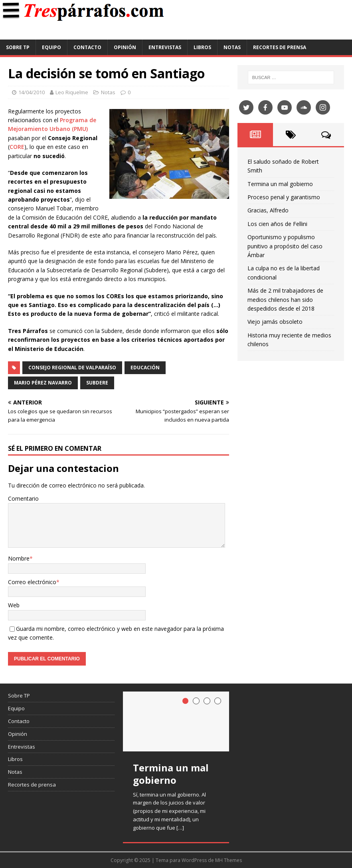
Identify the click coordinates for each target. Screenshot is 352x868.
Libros (202, 47)
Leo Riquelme (72, 92)
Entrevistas (165, 47)
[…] (180, 828)
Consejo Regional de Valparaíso (72, 368)
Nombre (19, 558)
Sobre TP (18, 47)
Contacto (87, 47)
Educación (145, 368)
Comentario (23, 498)
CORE (17, 147)
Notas (232, 47)
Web (14, 605)
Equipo (51, 47)
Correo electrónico (32, 582)
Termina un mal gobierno (280, 184)
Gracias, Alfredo (268, 210)
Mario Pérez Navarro (43, 383)
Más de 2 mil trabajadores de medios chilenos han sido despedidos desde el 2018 (285, 299)
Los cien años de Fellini (277, 224)
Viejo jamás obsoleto (275, 322)
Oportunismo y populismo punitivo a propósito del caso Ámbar (285, 246)
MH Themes (228, 860)
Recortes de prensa (280, 47)
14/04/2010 (32, 92)
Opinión (125, 47)
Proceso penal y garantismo (284, 197)
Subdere (97, 383)
